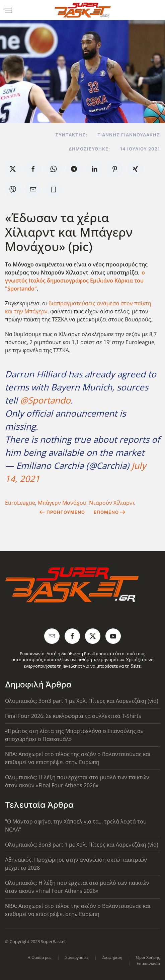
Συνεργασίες (77, 957)
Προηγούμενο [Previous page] (62, 512)
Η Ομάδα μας (39, 957)
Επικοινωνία (148, 963)
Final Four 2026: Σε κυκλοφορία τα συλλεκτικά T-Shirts (73, 716)
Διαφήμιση (112, 957)
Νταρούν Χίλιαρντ (112, 503)
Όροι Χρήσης (148, 957)
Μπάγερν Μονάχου (62, 503)
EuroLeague (20, 503)
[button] (8, 10)
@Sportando (45, 400)
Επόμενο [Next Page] (110, 512)
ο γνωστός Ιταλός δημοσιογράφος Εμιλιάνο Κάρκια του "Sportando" (75, 281)
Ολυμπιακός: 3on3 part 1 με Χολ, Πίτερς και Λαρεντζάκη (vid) (82, 701)
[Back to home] (82, 10)
